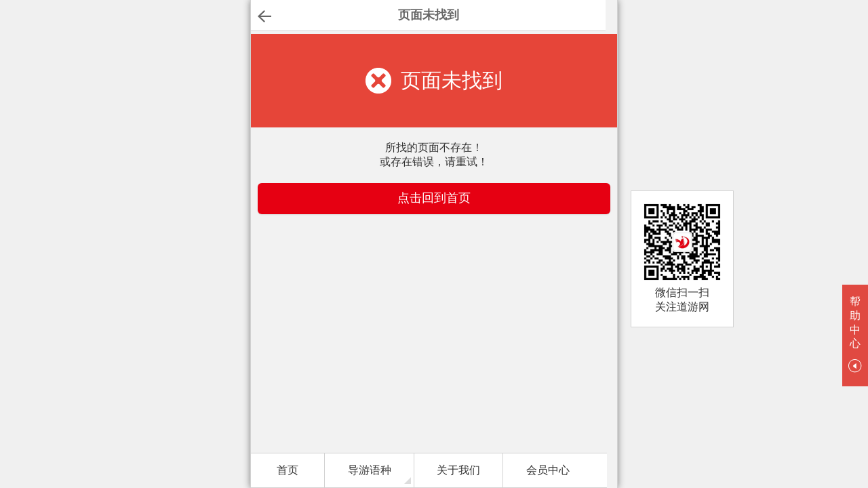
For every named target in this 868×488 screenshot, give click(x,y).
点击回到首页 (434, 198)
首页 (288, 470)
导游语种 (370, 470)
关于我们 (458, 470)
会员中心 (548, 470)
